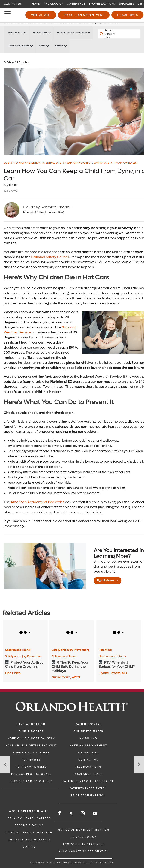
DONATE (29, 847)
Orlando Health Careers (29, 818)
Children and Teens (18, 650)
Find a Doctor (53, 4)
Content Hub (76, 4)
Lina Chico (13, 673)
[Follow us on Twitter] (71, 814)
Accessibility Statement (84, 844)
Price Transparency (88, 795)
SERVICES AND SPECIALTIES (31, 781)
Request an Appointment (84, 15)
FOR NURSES (31, 760)
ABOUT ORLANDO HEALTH (29, 811)
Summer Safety (103, 163)
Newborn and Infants (112, 656)
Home (36, 4)
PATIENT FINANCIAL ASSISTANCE (88, 781)
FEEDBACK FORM (88, 767)
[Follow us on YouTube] (95, 813)
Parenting (48, 163)
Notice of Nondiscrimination (84, 830)
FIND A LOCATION (31, 724)
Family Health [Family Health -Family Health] (15, 33)
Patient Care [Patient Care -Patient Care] (40, 33)
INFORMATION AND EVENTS (29, 840)
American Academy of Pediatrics (37, 502)
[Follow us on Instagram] (83, 813)
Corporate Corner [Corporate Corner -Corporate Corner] (18, 46)
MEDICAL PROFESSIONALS (31, 774)
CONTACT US (88, 760)
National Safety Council (50, 257)
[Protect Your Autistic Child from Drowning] (25, 633)
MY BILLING (88, 738)
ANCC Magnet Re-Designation (84, 851)
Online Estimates (88, 731)
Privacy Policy (84, 837)
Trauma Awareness (125, 163)
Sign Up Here (105, 581)
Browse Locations (102, 4)
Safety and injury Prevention (74, 163)
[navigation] (72, 4)
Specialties (126, 4)
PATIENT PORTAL (88, 724)
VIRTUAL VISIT (88, 753)
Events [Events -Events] (59, 46)
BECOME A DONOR (29, 825)
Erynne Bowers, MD (113, 673)
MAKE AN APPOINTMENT (88, 746)
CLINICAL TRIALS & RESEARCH (29, 833)
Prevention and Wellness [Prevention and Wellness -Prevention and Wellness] (72, 33)
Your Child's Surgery (31, 753)
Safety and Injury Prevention (22, 163)
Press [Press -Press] (42, 46)
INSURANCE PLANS (88, 774)
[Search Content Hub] (108, 34)
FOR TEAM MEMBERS (31, 767)
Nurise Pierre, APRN (66, 677)
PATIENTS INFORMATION (88, 788)
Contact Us (13, 4)
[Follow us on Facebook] (60, 813)
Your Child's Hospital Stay (31, 738)
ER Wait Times (127, 15)
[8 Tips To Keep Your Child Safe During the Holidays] (72, 633)
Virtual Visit (41, 15)
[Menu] (7, 15)
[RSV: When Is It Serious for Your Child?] (119, 633)
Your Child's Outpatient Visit (31, 746)
